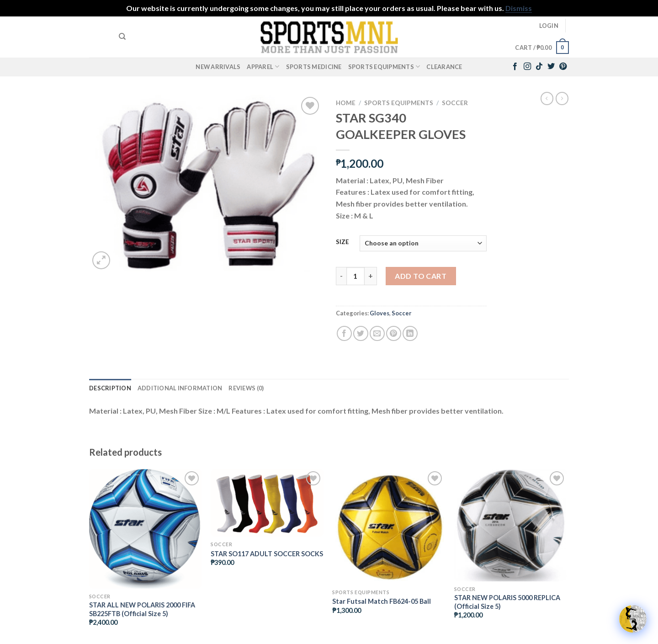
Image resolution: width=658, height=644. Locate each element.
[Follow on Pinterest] (563, 67)
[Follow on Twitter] (551, 67)
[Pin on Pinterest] (394, 333)
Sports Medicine (314, 67)
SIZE (342, 242)
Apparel (263, 67)
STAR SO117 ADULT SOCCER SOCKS (267, 554)
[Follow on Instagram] (527, 67)
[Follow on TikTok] (539, 67)
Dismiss (519, 8)
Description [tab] (110, 388)
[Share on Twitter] (361, 333)
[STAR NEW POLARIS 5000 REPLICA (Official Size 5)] (511, 525)
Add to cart (421, 276)
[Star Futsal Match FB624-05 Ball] (389, 527)
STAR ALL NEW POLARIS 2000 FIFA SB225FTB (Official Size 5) (142, 609)
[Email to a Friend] (377, 333)
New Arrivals (218, 67)
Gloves (379, 313)
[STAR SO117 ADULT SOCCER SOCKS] (267, 503)
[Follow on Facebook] (515, 67)
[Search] (122, 37)
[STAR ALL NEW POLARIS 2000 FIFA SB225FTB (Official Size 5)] (146, 529)
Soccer (455, 103)
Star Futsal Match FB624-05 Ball (382, 601)
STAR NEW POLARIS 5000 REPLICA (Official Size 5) (507, 602)
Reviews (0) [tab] (246, 388)
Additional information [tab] (180, 388)
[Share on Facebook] (344, 333)
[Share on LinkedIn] (410, 333)
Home (346, 103)
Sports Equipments (384, 67)
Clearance (444, 67)
